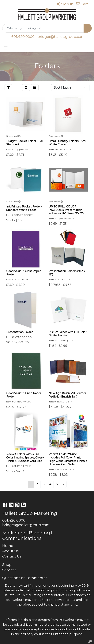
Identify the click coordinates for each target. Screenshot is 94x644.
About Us (10, 551)
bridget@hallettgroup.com (61, 37)
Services (9, 570)
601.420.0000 (23, 37)
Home (8, 546)
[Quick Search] (43, 28)
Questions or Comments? (25, 578)
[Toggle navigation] (6, 48)
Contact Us (12, 556)
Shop (7, 565)
